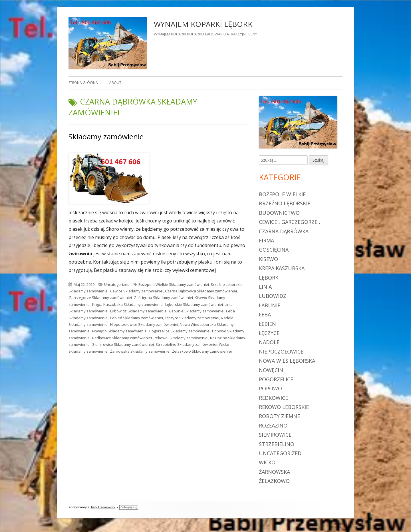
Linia (265, 287)
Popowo (270, 388)
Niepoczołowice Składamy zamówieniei (144, 324)
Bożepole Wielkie (282, 194)
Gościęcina (274, 250)
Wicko (267, 462)
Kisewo (268, 259)
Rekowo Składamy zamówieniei (181, 338)
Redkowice (273, 398)
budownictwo (279, 213)
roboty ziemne (279, 416)
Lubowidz (273, 296)
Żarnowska (274, 472)
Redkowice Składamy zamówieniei (122, 338)
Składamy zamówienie (106, 136)
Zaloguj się (129, 507)
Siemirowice (275, 435)
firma (266, 240)
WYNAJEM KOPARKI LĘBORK (203, 24)
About (115, 83)
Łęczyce (269, 333)
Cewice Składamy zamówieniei (137, 291)
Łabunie (270, 305)
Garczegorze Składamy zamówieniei (100, 298)
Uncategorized (117, 284)
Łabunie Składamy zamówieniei (197, 311)
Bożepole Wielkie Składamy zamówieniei (174, 284)
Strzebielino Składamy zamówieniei (186, 344)
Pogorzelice (276, 379)
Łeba (265, 314)
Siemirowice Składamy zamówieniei (123, 344)
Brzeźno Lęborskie (285, 203)
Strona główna (83, 83)
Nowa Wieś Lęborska (287, 361)
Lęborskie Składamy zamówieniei (194, 304)
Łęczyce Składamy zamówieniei (192, 318)
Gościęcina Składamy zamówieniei (163, 298)
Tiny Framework (103, 507)
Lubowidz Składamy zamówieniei (139, 311)
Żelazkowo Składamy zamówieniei (202, 351)
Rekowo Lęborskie (284, 407)
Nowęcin (271, 370)
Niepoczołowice (281, 352)
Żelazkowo (274, 481)
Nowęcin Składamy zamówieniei (120, 331)
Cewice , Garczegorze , (290, 222)
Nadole (269, 342)
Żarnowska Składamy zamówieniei (140, 351)
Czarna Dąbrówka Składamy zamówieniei (201, 291)
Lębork (269, 278)
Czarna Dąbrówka (284, 231)
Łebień (267, 324)
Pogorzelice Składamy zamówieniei (180, 331)
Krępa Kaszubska (282, 268)
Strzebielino (277, 444)
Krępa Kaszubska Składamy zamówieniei (128, 304)
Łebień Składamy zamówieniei (137, 318)
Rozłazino (273, 425)
